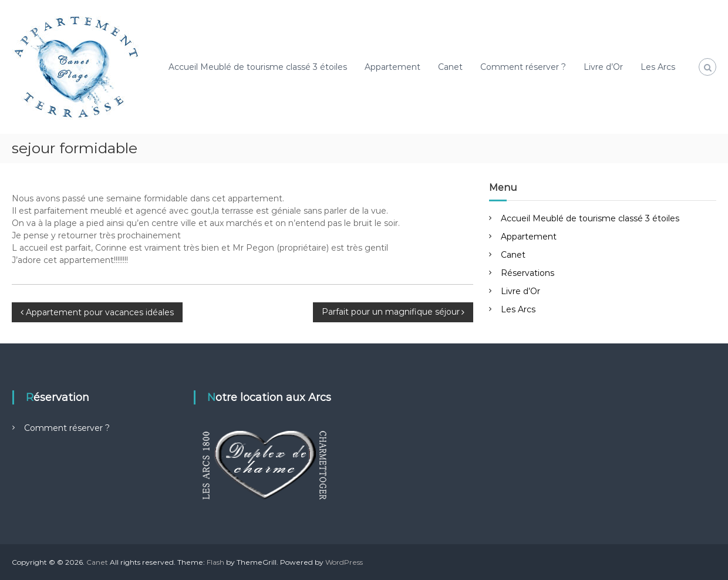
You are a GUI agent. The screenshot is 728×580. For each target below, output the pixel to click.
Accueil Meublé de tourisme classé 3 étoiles (258, 67)
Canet (450, 67)
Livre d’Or (603, 67)
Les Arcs (658, 67)
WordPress (344, 562)
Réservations (528, 273)
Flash (215, 562)
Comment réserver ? (523, 67)
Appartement (392, 67)
